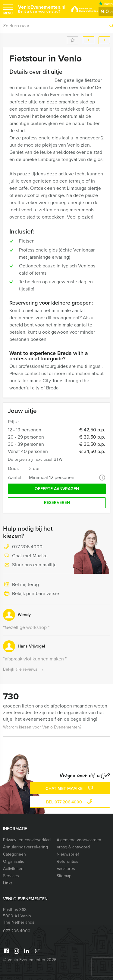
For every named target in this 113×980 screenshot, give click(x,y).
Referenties (67, 861)
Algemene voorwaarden (79, 840)
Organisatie (14, 861)
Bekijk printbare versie (31, 594)
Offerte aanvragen (57, 489)
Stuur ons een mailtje (30, 565)
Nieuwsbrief (68, 854)
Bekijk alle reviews (24, 670)
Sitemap (64, 876)
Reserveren (57, 503)
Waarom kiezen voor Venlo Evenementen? (42, 727)
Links (8, 883)
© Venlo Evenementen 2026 (30, 960)
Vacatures (66, 869)
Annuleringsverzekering (25, 847)
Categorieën (14, 854)
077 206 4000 (27, 547)
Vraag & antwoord (73, 847)
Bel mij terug (21, 585)
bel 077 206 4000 (70, 802)
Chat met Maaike (25, 556)
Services (11, 876)
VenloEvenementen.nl (42, 9)
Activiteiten (13, 869)
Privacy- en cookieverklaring (28, 840)
